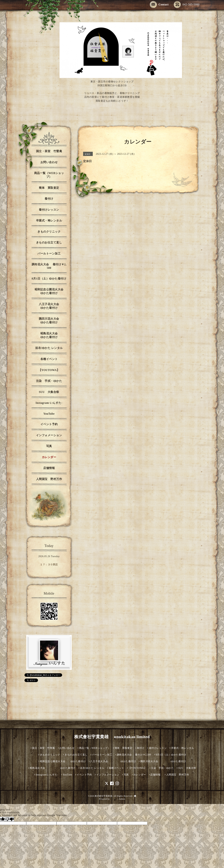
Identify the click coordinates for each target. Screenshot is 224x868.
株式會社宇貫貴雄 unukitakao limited (112, 737)
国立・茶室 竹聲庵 (49, 151)
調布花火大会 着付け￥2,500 (49, 266)
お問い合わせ (49, 162)
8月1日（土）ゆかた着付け (49, 279)
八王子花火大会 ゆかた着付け (54, 306)
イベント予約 (49, 424)
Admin (122, 799)
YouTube (49, 414)
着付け (49, 199)
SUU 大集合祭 (49, 392)
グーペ (114, 799)
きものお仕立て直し (49, 242)
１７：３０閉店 (49, 565)
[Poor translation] (10, 819)
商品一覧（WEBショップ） (49, 175)
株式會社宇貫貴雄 (103, 796)
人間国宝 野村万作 (50, 479)
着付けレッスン (49, 210)
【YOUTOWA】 (49, 370)
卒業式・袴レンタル (49, 221)
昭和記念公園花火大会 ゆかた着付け (52, 291)
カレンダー (49, 457)
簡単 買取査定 (49, 188)
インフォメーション (49, 435)
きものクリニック (49, 232)
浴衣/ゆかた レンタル (49, 348)
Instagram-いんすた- (49, 403)
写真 (49, 446)
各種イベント (49, 359)
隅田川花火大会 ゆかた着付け (54, 321)
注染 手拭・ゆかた (49, 381)
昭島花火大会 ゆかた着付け (54, 335)
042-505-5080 (187, 5)
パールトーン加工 (49, 253)
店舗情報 (49, 468)
